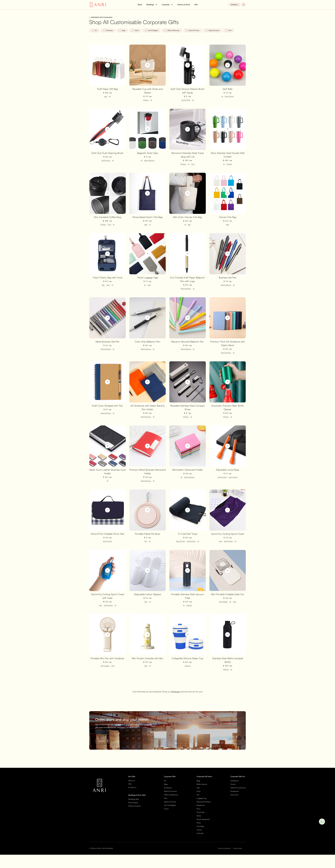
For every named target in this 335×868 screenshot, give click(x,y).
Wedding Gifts (134, 799)
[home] (98, 5)
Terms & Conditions (224, 848)
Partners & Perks (184, 5)
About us (132, 781)
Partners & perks (134, 806)
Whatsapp (176, 692)
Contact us (234, 5)
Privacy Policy (238, 848)
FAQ (196, 5)
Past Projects (133, 803)
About (140, 5)
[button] (152, 5)
